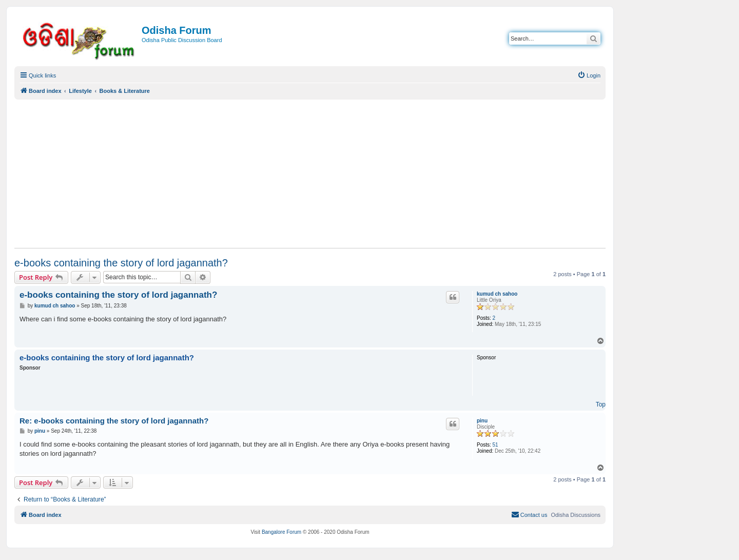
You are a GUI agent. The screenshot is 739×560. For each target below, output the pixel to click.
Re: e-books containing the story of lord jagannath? (114, 421)
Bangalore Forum (281, 532)
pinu (482, 421)
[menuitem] (589, 75)
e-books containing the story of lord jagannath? (121, 263)
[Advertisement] (310, 173)
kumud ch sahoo (497, 294)
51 (495, 445)
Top (601, 404)
